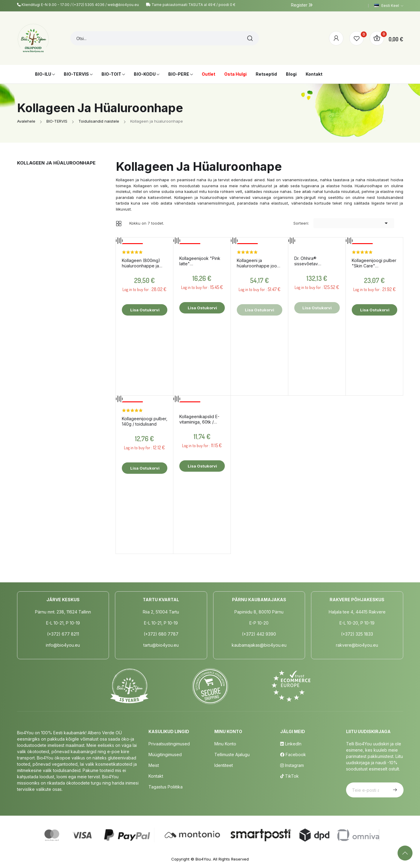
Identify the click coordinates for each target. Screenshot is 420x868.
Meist (154, 765)
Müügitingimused (165, 754)
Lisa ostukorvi (144, 310)
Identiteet (224, 765)
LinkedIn (291, 744)
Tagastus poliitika (166, 787)
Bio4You (203, 859)
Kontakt (156, 776)
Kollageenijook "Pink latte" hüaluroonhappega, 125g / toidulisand (200, 261)
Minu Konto (225, 744)
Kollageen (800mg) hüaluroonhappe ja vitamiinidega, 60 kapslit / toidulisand (141, 263)
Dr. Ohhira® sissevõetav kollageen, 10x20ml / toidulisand (315, 261)
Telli (394, 790)
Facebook (293, 754)
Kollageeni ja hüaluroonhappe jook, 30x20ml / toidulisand (259, 263)
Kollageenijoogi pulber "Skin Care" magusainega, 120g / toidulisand (374, 263)
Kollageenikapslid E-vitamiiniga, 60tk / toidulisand (199, 419)
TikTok (289, 776)
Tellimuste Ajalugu (232, 754)
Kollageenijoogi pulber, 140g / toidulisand (145, 421)
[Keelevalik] (389, 6)
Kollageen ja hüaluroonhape (56, 163)
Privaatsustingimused (169, 744)
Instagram (292, 765)
